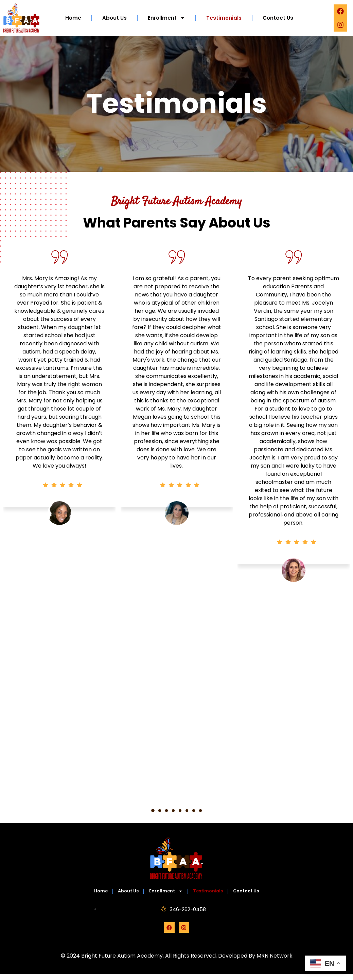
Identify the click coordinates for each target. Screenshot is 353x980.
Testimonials (224, 18)
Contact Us (278, 18)
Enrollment (166, 18)
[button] (153, 811)
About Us (114, 18)
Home (73, 18)
